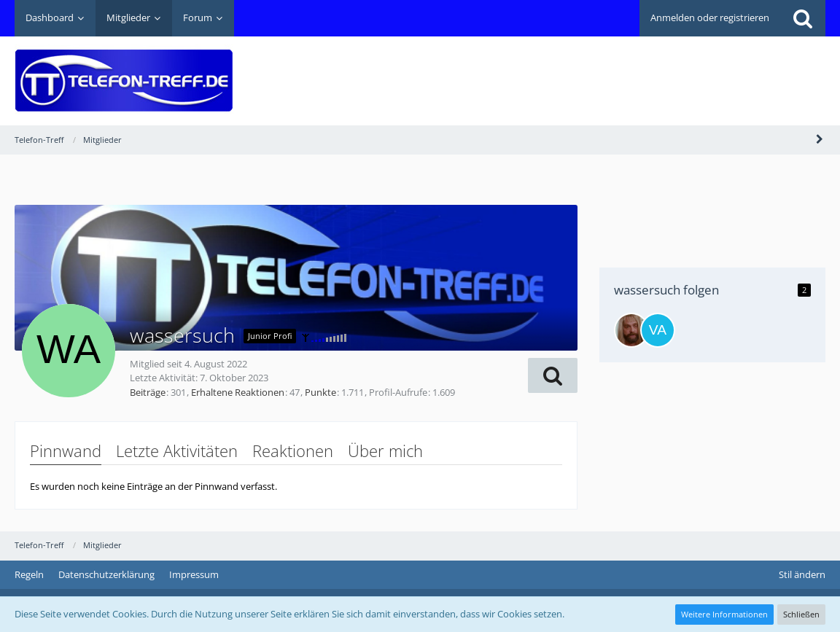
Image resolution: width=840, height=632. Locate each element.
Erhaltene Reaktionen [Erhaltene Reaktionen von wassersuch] (238, 392)
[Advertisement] (560, 70)
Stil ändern (802, 574)
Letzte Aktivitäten (177, 450)
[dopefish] (631, 330)
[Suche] (803, 18)
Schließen (801, 614)
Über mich (385, 450)
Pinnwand (66, 450)
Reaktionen (293, 450)
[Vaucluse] (658, 330)
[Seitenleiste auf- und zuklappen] (820, 139)
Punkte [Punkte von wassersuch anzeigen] (320, 392)
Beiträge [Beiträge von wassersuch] (148, 392)
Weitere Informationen (724, 614)
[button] (553, 375)
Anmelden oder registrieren (710, 17)
